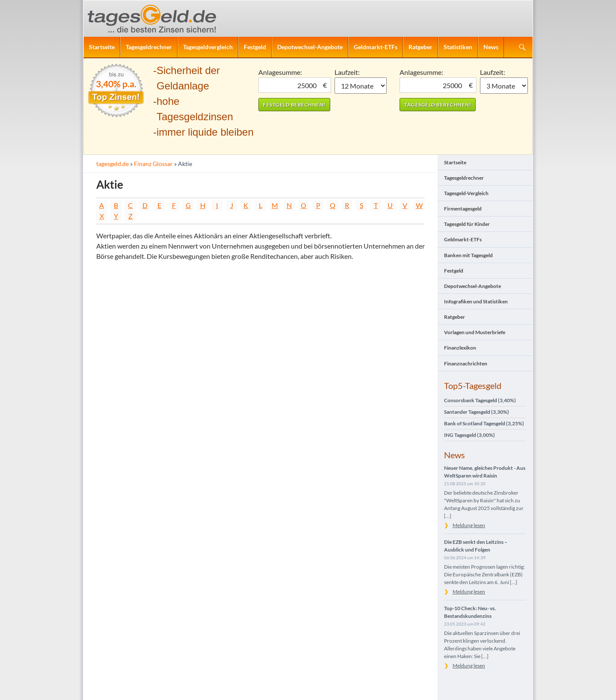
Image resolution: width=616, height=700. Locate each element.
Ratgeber (421, 47)
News (491, 47)
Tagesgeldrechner (149, 47)
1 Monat (361, 86)
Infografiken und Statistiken (476, 301)
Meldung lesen (469, 525)
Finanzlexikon (460, 348)
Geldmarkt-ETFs (376, 47)
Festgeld (255, 47)
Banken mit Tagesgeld (468, 255)
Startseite (102, 47)
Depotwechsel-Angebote (310, 47)
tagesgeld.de (113, 164)
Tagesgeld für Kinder (467, 224)
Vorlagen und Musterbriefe (475, 332)
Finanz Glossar (153, 164)
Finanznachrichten (466, 363)
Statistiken (458, 47)
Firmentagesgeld (463, 209)
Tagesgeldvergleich (208, 47)
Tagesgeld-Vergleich (466, 193)
